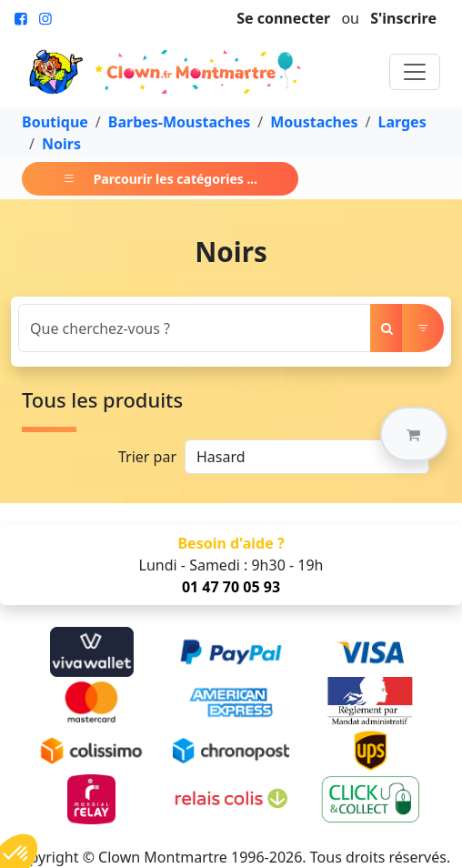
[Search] (195, 328)
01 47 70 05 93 (231, 587)
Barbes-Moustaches (179, 122)
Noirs (61, 144)
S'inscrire (403, 18)
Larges (402, 122)
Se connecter (283, 18)
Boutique (55, 122)
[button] (414, 434)
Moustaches (314, 122)
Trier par (147, 457)
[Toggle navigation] (415, 72)
